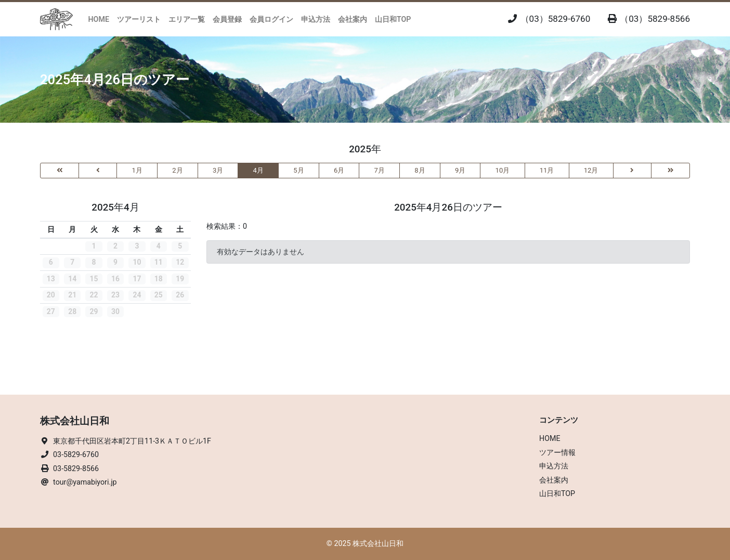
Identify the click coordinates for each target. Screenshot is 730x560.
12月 (591, 170)
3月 (218, 170)
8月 (420, 170)
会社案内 (353, 19)
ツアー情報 (557, 452)
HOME (99, 19)
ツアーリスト (139, 19)
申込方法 (316, 19)
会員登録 (227, 19)
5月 (298, 170)
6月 (339, 170)
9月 (460, 170)
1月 (137, 170)
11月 (547, 170)
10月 (503, 170)
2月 (177, 170)
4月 (258, 170)
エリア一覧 (187, 19)
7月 (380, 170)
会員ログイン (271, 19)
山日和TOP (393, 19)
